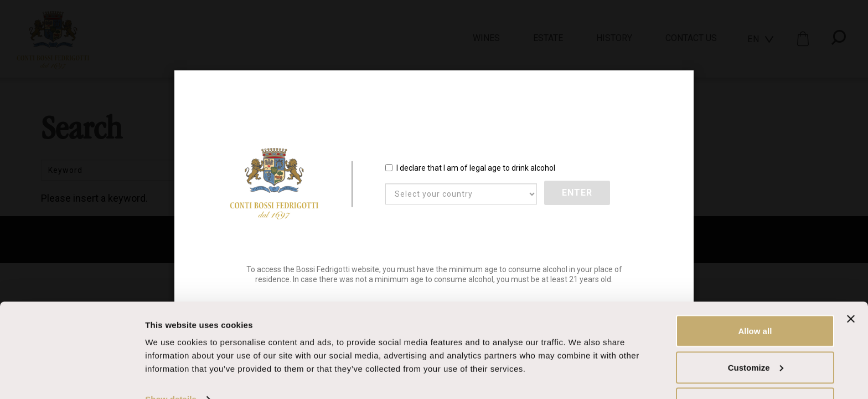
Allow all (755, 297)
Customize (756, 333)
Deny (755, 369)
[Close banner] (851, 285)
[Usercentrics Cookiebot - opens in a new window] (72, 377)
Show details (171, 365)
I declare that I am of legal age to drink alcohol (470, 168)
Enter (578, 194)
